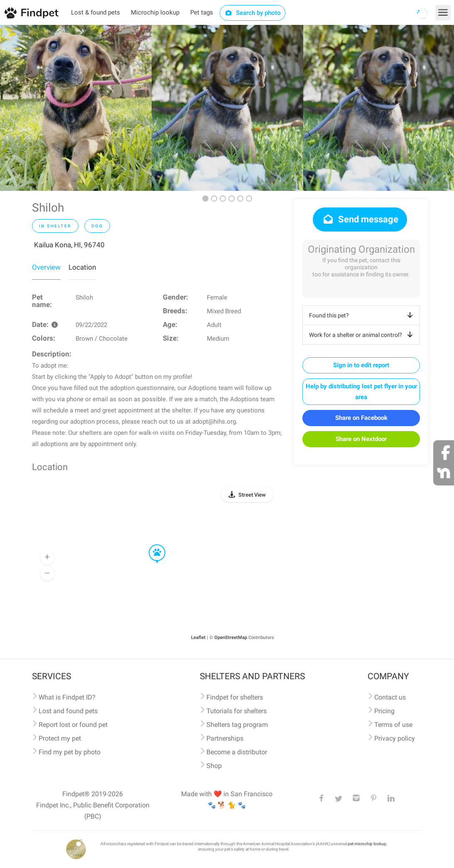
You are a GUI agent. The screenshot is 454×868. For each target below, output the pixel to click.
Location (82, 267)
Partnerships (225, 738)
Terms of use (393, 725)
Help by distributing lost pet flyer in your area (361, 392)
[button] (151, 545)
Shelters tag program (237, 725)
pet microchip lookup (367, 844)
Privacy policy (395, 738)
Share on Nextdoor (361, 439)
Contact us (390, 697)
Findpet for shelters (235, 697)
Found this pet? (362, 315)
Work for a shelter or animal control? (362, 335)
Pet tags (202, 12)
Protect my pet (60, 738)
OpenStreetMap (231, 638)
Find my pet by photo (70, 752)
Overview (46, 267)
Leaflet (198, 638)
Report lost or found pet (73, 725)
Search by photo (253, 13)
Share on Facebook (361, 418)
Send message (360, 219)
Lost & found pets (96, 12)
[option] (76, 108)
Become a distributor (237, 752)
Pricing (384, 711)
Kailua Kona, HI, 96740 (69, 245)
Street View (252, 495)
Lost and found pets (68, 711)
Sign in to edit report (361, 365)
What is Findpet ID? (67, 697)
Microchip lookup (155, 12)
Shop (214, 766)
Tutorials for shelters (237, 711)
